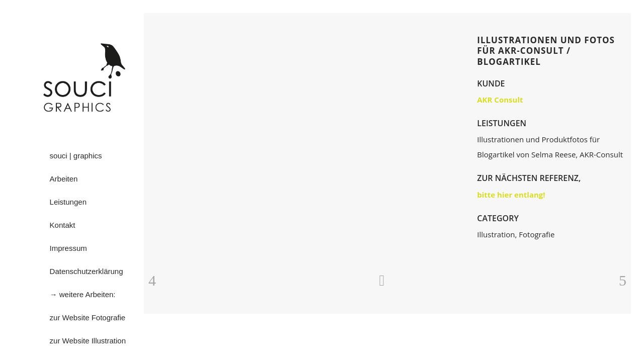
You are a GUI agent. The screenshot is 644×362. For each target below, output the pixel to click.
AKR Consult (500, 100)
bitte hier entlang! (511, 195)
